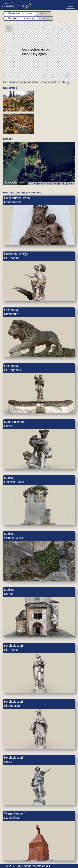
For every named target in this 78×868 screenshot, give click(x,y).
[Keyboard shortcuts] (30, 184)
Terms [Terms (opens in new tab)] (71, 184)
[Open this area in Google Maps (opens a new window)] (11, 183)
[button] (39, 161)
